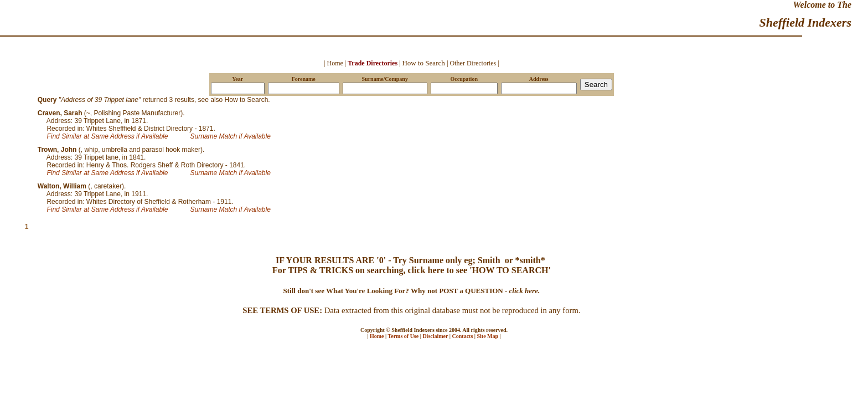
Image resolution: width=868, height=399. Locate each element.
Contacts (463, 336)
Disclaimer (435, 336)
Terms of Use (403, 336)
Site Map (488, 336)
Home (377, 336)
